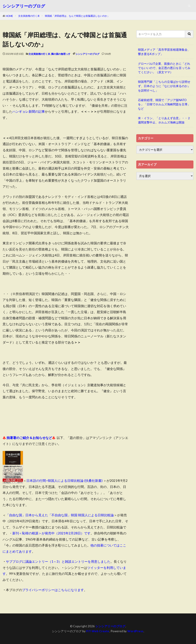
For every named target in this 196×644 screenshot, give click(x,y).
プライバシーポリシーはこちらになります (53, 590)
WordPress (135, 631)
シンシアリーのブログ (24, 6)
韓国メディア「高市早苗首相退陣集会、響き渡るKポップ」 (164, 52)
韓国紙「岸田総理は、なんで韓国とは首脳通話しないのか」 (77, 16)
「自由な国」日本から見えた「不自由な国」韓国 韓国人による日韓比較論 (60, 515)
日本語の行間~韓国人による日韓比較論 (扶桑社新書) (64, 481)
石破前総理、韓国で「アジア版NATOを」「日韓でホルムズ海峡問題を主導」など (164, 104)
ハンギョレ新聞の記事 (29, 111)
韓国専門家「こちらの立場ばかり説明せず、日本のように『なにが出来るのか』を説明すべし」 (164, 86)
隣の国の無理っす (61, 54)
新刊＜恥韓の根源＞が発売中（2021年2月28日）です (51, 533)
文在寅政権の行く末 (29, 16)
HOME (9, 16)
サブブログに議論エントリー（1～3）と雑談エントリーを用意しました (58, 561)
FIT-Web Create (98, 631)
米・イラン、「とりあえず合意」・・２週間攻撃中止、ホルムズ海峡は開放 (164, 120)
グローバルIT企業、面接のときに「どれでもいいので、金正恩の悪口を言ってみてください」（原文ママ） (164, 68)
